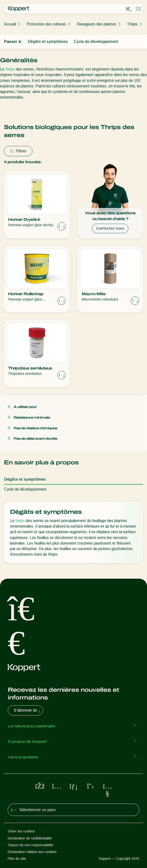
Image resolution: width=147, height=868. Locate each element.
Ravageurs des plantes (97, 24)
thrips (10, 69)
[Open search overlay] (129, 9)
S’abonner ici (27, 710)
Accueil (10, 24)
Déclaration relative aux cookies (32, 852)
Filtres (18, 151)
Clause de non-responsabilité (31, 845)
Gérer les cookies (21, 831)
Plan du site (17, 859)
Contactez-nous (110, 228)
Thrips (132, 24)
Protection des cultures (46, 24)
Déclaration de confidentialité (30, 838)
